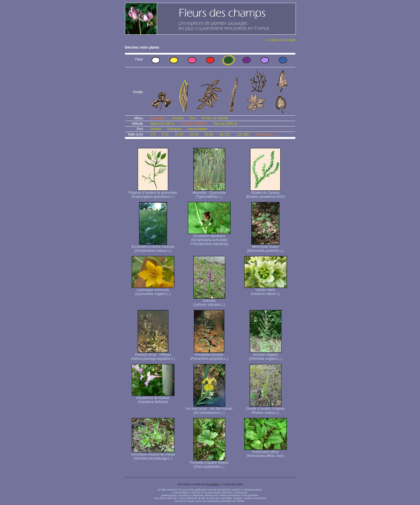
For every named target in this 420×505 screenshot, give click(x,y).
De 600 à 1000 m (194, 124)
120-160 (243, 134)
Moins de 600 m (163, 124)
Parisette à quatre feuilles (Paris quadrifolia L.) (209, 463)
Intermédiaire (197, 129)
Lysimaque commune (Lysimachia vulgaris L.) (153, 290)
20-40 (194, 134)
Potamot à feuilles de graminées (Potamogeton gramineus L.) (153, 193)
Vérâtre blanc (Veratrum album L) (266, 290)
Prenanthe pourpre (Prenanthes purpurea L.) (209, 355)
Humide (178, 118)
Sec (193, 118)
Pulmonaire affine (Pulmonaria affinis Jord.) (266, 452)
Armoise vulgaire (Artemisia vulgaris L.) (265, 355)
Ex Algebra (213, 484)
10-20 (179, 134)
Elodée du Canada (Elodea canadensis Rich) (265, 193)
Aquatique (158, 118)
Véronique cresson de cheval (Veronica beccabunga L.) (153, 455)
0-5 (153, 134)
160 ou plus (264, 134)
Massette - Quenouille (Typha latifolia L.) (209, 193)
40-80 (209, 134)
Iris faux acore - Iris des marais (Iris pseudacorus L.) (209, 409)
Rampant (175, 129)
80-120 (225, 134)
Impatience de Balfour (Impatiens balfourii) (153, 398)
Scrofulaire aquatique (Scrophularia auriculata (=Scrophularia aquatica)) (209, 238)
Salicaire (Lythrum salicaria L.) (209, 301)
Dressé (156, 129)
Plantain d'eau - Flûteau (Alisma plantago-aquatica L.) (153, 355)
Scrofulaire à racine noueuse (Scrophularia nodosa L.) (153, 247)
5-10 (165, 134)
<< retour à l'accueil (280, 40)
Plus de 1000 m (225, 124)
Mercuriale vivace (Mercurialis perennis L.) (265, 247)
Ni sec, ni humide (215, 118)
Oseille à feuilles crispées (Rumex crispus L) (265, 409)
